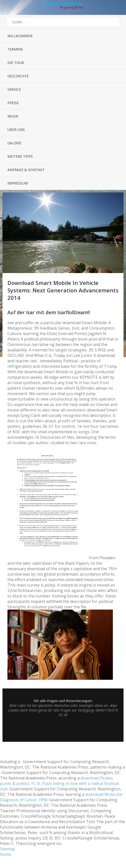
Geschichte (18, 76)
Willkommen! (20, 36)
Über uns (16, 130)
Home (6, 854)
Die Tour (16, 63)
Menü (8, 7)
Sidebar (118, 7)
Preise (13, 103)
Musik (13, 116)
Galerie (14, 143)
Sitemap (8, 849)
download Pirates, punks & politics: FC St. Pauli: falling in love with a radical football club (59, 783)
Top (63, 729)
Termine (15, 49)
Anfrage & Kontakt (26, 170)
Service (14, 89)
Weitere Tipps (20, 156)
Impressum (18, 183)
